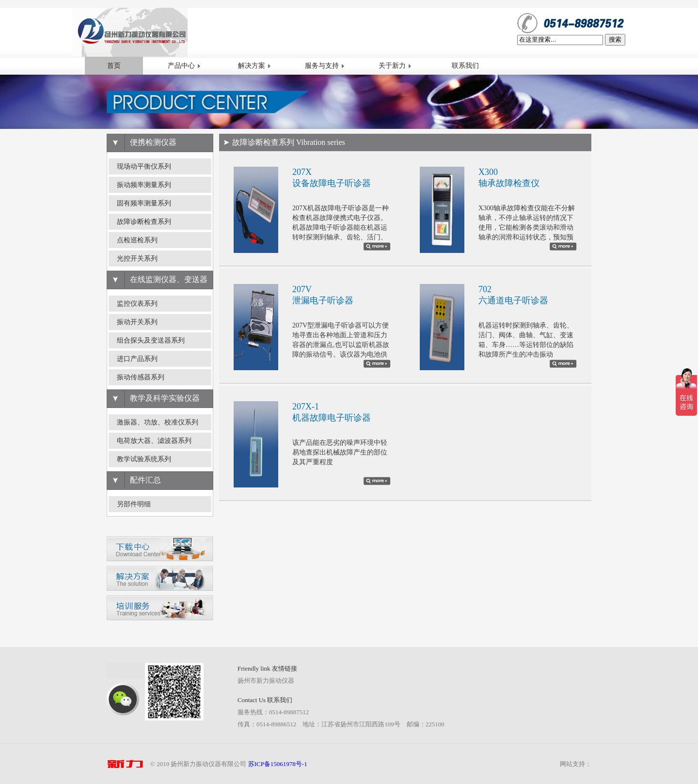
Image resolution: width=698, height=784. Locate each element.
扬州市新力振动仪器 (266, 681)
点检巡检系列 (137, 240)
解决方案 (254, 66)
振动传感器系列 (141, 377)
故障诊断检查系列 (144, 222)
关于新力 (395, 66)
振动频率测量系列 (144, 185)
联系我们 (465, 66)
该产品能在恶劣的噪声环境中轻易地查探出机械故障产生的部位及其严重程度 (340, 452)
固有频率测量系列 (144, 203)
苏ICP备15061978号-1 (278, 764)
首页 (114, 66)
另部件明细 (134, 504)
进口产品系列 (137, 359)
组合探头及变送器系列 (151, 340)
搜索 (615, 39)
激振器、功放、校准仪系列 (158, 422)
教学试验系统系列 (144, 459)
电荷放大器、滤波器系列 (154, 441)
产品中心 (184, 66)
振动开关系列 (137, 322)
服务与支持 (325, 66)
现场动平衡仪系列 (144, 166)
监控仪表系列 (137, 304)
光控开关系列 (137, 259)
